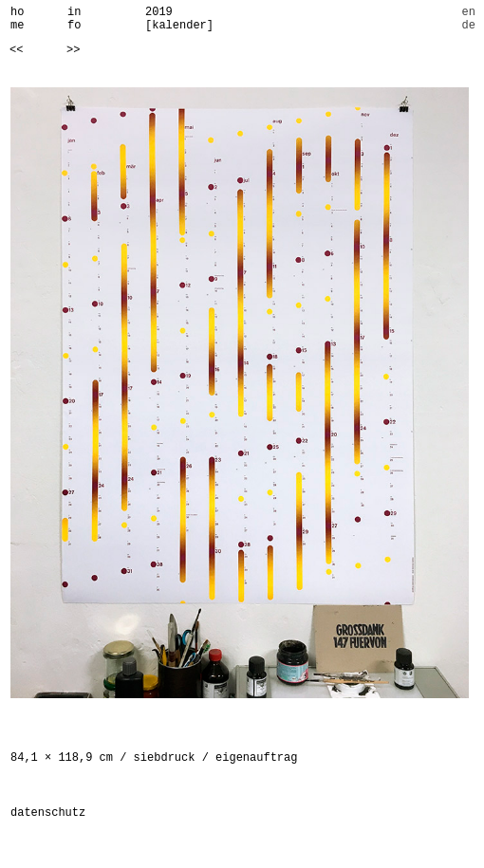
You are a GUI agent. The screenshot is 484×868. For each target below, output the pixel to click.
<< (16, 50)
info (74, 19)
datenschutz (48, 813)
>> (73, 50)
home (17, 19)
